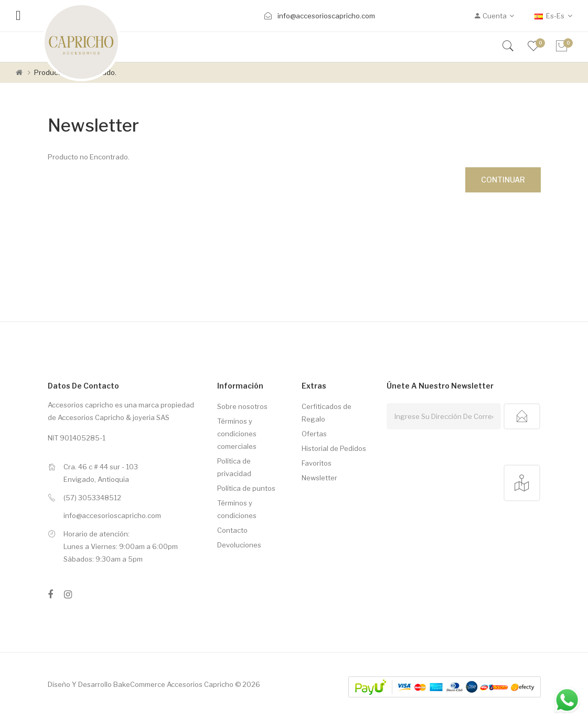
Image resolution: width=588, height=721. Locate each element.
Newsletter (319, 478)
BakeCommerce (139, 684)
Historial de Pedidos (334, 448)
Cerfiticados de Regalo (327, 413)
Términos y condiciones (237, 509)
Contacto (232, 530)
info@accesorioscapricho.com (326, 16)
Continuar (503, 180)
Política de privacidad (234, 467)
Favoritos (317, 463)
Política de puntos (246, 488)
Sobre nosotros (242, 406)
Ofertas (314, 434)
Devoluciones (239, 545)
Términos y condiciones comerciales (237, 434)
